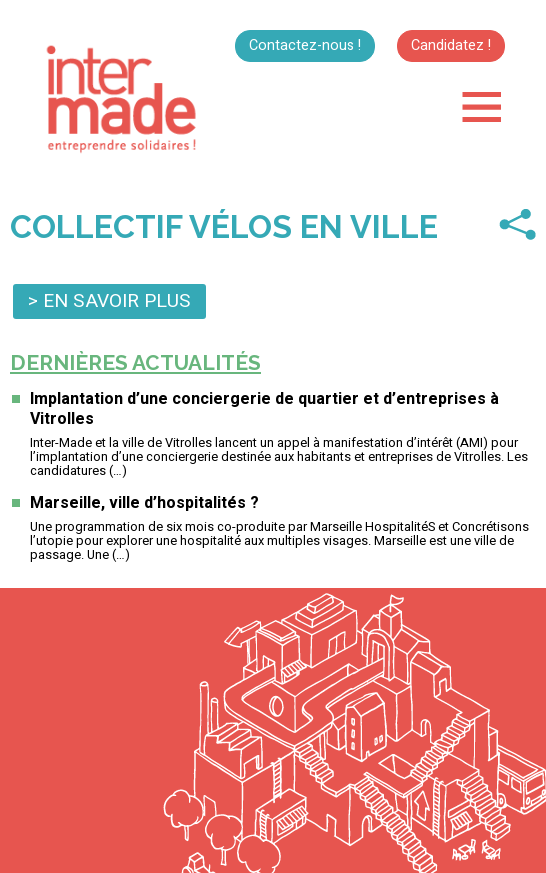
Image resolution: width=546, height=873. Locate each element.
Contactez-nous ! (305, 45)
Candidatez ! (451, 45)
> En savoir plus (109, 301)
